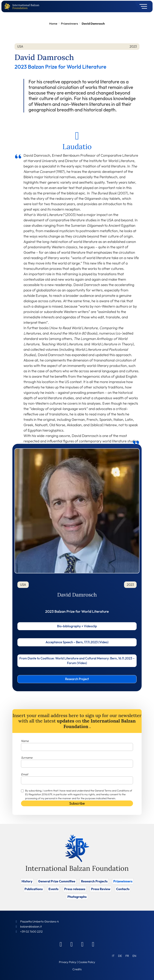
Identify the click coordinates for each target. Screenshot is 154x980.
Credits (77, 969)
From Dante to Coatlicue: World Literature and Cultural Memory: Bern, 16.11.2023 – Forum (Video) (77, 661)
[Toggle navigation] (142, 6)
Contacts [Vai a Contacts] (123, 889)
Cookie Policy (87, 962)
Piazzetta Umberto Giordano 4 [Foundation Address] (39, 921)
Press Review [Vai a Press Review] (101, 889)
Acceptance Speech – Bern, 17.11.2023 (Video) (77, 642)
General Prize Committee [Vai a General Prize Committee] (57, 881)
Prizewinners (70, 23)
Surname (27, 758)
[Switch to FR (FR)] (127, 956)
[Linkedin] (72, 944)
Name (25, 741)
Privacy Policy (68, 962)
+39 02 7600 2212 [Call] (31, 931)
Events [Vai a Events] (53, 889)
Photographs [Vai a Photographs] (77, 897)
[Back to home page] (8, 7)
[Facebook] (61, 944)
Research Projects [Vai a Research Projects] (94, 881)
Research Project (77, 679)
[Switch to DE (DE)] (120, 956)
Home (53, 23)
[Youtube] (93, 944)
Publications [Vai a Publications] (34, 889)
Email (24, 774)
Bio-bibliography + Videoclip (77, 626)
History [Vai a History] (27, 881)
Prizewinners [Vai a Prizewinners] (123, 881)
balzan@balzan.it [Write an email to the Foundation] (31, 926)
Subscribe (77, 803)
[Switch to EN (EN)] (134, 956)
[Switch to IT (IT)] (113, 956)
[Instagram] (82, 944)
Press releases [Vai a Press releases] (75, 889)
